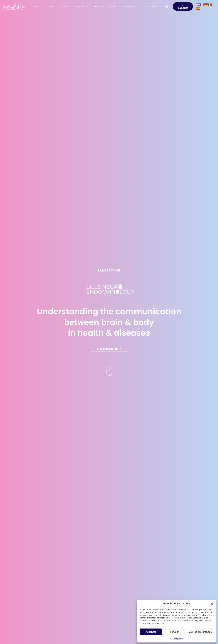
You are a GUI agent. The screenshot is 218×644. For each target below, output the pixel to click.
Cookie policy (177, 638)
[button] (212, 604)
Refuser (174, 632)
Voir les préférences (200, 632)
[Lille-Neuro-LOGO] (14, 7)
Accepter (151, 632)
